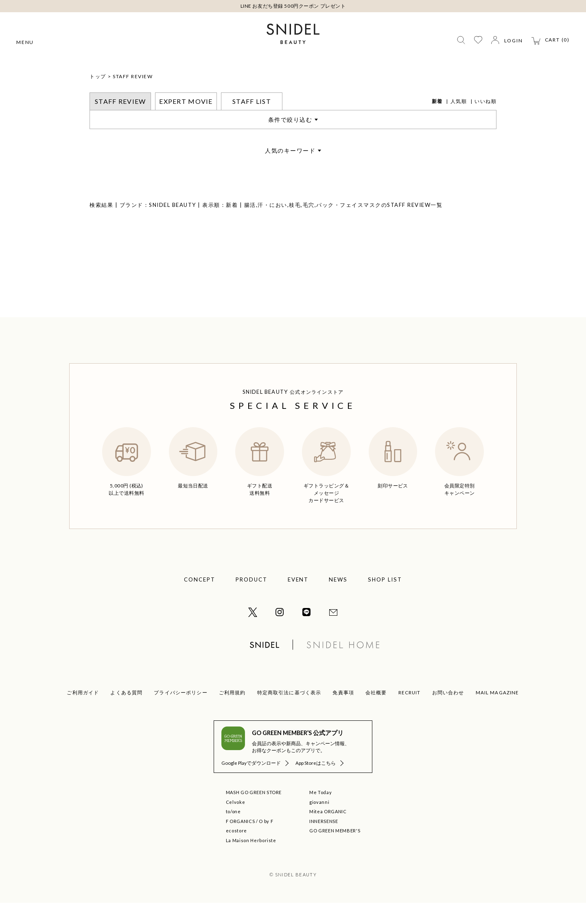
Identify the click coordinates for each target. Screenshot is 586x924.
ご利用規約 (232, 714)
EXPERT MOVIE (186, 122)
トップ (98, 98)
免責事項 (343, 714)
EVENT (298, 601)
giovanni (319, 823)
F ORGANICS (241, 842)
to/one (233, 833)
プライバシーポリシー (181, 714)
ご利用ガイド (83, 714)
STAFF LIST (252, 122)
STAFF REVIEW (133, 98)
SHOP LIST (385, 601)
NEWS (338, 601)
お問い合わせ (448, 714)
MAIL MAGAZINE (497, 714)
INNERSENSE (324, 842)
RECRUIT (410, 714)
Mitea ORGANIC (328, 833)
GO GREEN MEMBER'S (335, 852)
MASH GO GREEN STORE (254, 813)
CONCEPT (200, 601)
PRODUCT (251, 601)
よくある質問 (126, 714)
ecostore (236, 852)
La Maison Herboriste (251, 861)
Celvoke (236, 823)
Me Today (320, 813)
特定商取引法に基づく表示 (289, 714)
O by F (266, 842)
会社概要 (376, 714)
